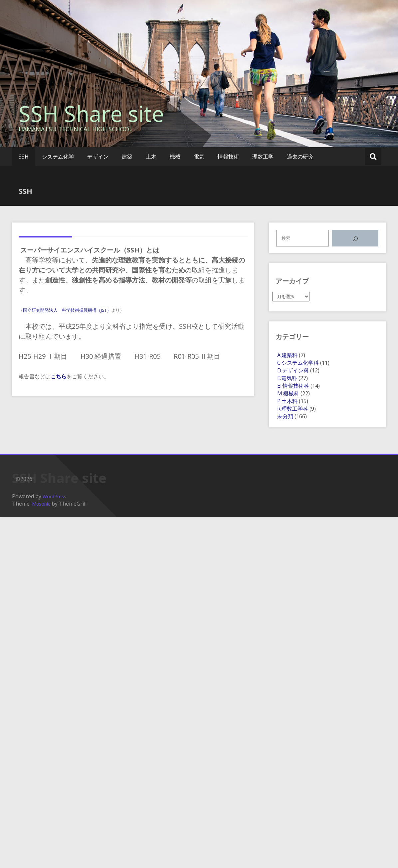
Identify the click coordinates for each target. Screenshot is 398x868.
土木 (151, 157)
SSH (24, 157)
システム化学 (58, 157)
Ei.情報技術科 (293, 386)
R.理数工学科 (293, 409)
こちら (59, 376)
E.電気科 (287, 378)
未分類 (285, 416)
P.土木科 (287, 401)
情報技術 (228, 157)
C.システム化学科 (298, 363)
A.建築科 (287, 355)
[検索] (355, 238)
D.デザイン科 (293, 370)
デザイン (98, 157)
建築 (127, 157)
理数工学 (263, 157)
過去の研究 (300, 157)
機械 (175, 157)
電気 (199, 157)
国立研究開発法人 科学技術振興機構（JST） (67, 310)
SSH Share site (91, 114)
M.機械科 (288, 393)
